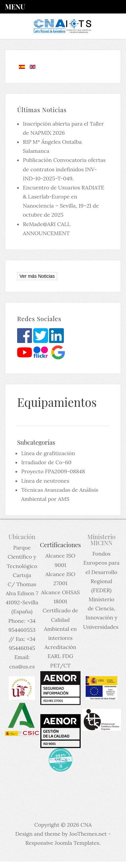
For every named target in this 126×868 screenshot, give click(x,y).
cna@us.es (22, 666)
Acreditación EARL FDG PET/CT (60, 656)
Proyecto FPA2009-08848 (53, 471)
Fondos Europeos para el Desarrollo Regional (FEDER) (101, 572)
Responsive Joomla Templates (62, 843)
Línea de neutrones (45, 481)
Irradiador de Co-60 (46, 462)
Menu (15, 7)
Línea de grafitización (48, 453)
